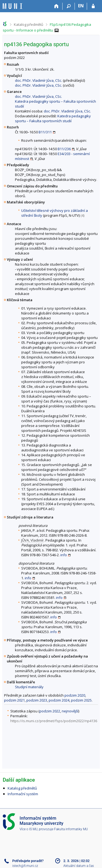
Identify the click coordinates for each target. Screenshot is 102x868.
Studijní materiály (29, 687)
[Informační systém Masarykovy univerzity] (13, 6)
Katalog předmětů (29, 24)
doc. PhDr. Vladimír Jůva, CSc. (38, 80)
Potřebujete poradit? (28, 861)
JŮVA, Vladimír (33, 540)
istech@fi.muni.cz (25, 866)
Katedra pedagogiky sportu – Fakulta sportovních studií (53, 118)
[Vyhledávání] (69, 6)
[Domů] (56, 6)
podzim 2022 (50, 711)
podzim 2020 (75, 695)
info (64, 555)
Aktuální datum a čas (79, 866)
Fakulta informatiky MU (71, 829)
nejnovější (70, 711)
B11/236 (64, 149)
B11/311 (45, 132)
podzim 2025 (81, 700)
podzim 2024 (59, 700)
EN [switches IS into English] (81, 6)
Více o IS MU (29, 829)
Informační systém (23, 794)
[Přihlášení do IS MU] (93, 6)
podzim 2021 (14, 700)
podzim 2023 (37, 700)
